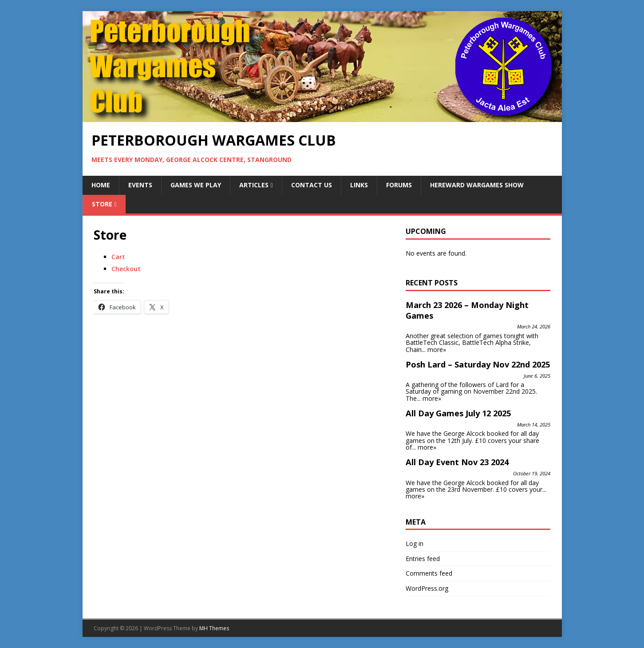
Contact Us (312, 185)
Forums (399, 185)
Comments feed (429, 573)
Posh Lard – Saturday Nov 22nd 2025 (478, 364)
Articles (254, 185)
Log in (415, 543)
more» (437, 350)
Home (101, 185)
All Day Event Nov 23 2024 (457, 462)
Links (359, 185)
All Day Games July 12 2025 (458, 413)
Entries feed (423, 559)
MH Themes (214, 628)
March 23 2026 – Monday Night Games (467, 310)
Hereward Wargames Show (477, 185)
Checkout (126, 269)
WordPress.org (427, 588)
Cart (118, 257)
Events (140, 185)
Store (102, 204)
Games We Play (196, 185)
